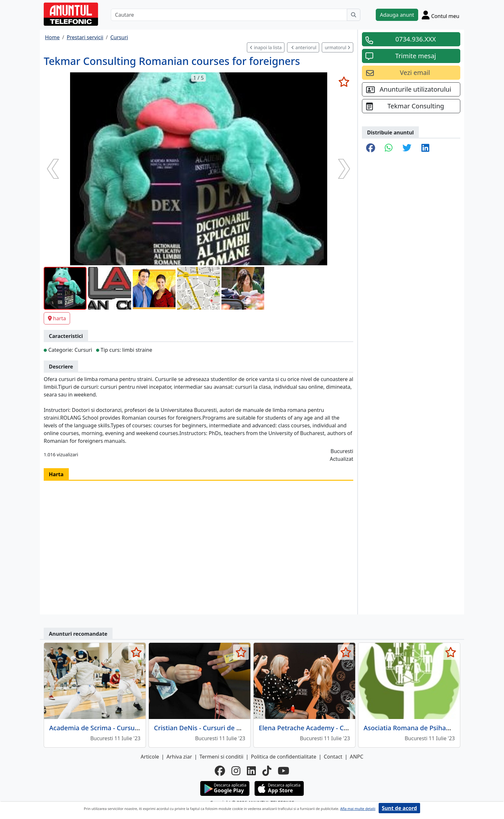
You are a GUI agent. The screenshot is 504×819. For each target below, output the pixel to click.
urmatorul (337, 47)
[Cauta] (354, 15)
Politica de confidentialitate (283, 757)
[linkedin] (251, 771)
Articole (150, 757)
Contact (333, 757)
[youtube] (283, 771)
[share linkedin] (425, 148)
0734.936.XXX (416, 39)
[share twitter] (407, 148)
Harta (56, 474)
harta (57, 318)
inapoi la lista (266, 47)
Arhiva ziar (179, 757)
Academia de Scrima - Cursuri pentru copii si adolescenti (135, 728)
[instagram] (236, 771)
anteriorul (304, 47)
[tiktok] (267, 771)
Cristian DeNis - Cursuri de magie (205, 728)
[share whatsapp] (389, 148)
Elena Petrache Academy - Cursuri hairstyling (328, 728)
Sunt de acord (399, 808)
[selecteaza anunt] (344, 82)
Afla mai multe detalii (358, 809)
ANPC (356, 757)
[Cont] (441, 15)
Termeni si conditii (221, 757)
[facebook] (220, 771)
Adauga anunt (397, 15)
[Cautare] (229, 15)
